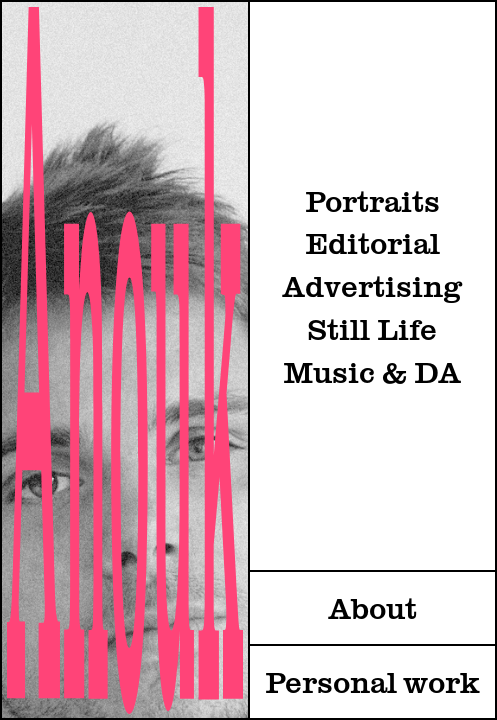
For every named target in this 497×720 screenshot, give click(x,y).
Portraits (372, 203)
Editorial (372, 245)
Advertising (372, 288)
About (372, 610)
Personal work (372, 684)
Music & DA (372, 374)
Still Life (372, 331)
